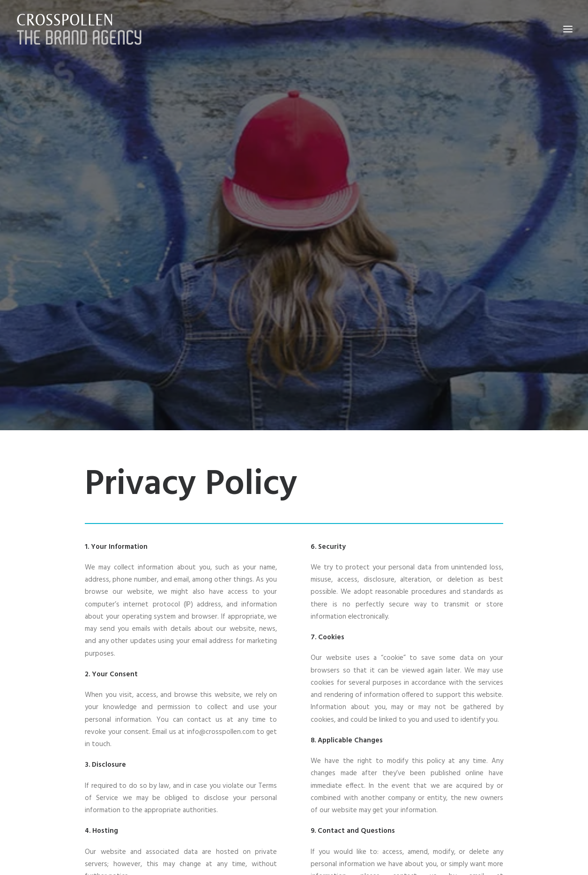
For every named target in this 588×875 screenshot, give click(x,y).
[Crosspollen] (79, 29)
